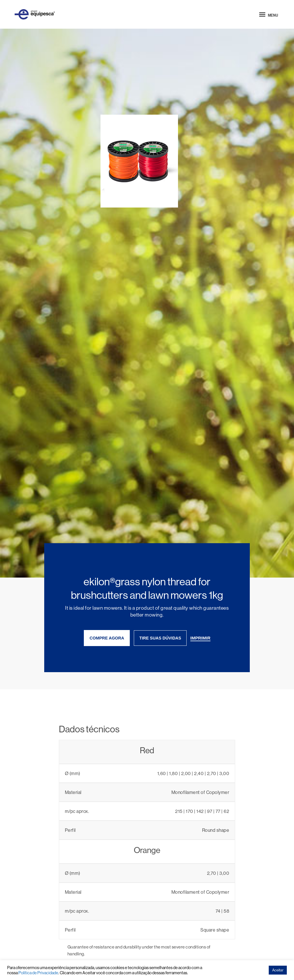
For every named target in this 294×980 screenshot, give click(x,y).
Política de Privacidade (38, 973)
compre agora (107, 638)
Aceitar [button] (278, 970)
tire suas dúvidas (160, 638)
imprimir (200, 638)
